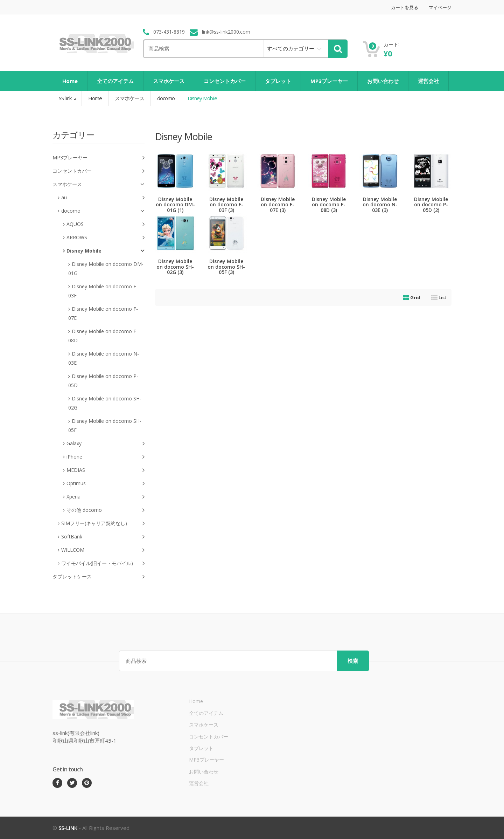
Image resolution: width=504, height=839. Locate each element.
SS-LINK (68, 828)
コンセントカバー (225, 81)
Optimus (106, 484)
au (103, 198)
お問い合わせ (383, 81)
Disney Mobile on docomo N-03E (104, 358)
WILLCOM (103, 550)
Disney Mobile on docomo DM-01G (106, 269)
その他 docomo (106, 510)
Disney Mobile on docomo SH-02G (105, 403)
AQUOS (106, 224)
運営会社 (428, 81)
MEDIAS (106, 470)
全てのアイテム (115, 81)
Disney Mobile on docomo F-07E (103, 313)
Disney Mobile (106, 251)
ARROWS (106, 238)
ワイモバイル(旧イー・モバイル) (103, 563)
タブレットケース (99, 577)
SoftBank (103, 537)
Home (70, 81)
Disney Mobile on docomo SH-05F (105, 425)
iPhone (106, 457)
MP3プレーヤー (329, 81)
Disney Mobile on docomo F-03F (103, 291)
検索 (353, 661)
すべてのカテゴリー (291, 48)
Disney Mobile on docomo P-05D (103, 381)
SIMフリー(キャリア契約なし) (103, 524)
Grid (412, 297)
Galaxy (106, 444)
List (439, 297)
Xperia (106, 497)
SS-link (66, 98)
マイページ (440, 8)
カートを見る (405, 8)
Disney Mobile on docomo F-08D (103, 336)
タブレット (278, 81)
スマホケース (169, 81)
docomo (166, 98)
